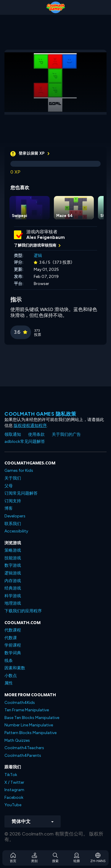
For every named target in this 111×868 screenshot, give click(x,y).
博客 (9, 508)
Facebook (14, 797)
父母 (9, 486)
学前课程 (13, 645)
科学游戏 (13, 596)
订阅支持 (13, 501)
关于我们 (13, 478)
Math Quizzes (17, 740)
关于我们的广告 (66, 434)
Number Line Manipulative (29, 725)
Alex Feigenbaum (46, 237)
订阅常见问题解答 (21, 493)
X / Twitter (14, 782)
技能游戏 (13, 558)
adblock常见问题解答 (25, 442)
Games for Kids (19, 471)
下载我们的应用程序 (23, 611)
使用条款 (36, 434)
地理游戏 (13, 603)
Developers (15, 516)
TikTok (11, 775)
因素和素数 (15, 668)
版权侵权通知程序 (30, 426)
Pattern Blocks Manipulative (30, 733)
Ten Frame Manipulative (27, 710)
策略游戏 (13, 550)
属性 (9, 683)
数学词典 (13, 653)
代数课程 (13, 630)
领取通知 (13, 434)
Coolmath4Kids (20, 703)
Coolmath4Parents (23, 756)
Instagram (14, 790)
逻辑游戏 (13, 573)
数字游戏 (13, 565)
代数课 (11, 638)
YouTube (13, 805)
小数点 (11, 676)
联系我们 (13, 524)
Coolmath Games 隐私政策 (40, 414)
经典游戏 (13, 588)
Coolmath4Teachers (24, 748)
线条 (9, 661)
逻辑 (38, 256)
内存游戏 (13, 581)
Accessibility (16, 531)
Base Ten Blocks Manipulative (32, 718)
